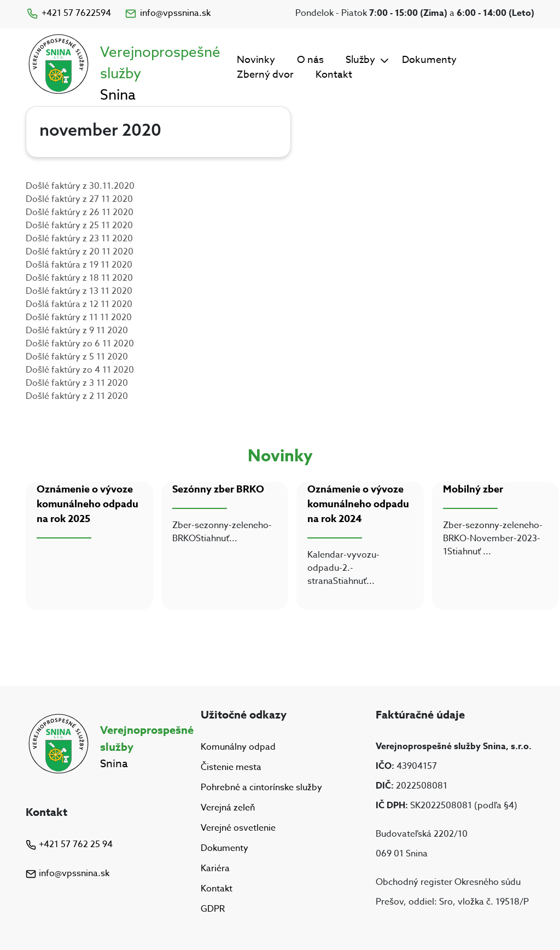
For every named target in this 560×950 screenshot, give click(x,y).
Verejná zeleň (228, 808)
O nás (310, 60)
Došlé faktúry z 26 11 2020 (80, 212)
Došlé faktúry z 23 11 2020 (79, 239)
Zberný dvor (265, 75)
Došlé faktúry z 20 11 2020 (80, 252)
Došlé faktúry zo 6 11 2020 (80, 344)
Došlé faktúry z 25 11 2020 (79, 225)
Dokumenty (429, 60)
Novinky (256, 60)
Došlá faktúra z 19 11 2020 (79, 265)
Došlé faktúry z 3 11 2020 (77, 383)
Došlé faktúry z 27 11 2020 (79, 199)
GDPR (213, 910)
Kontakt (334, 75)
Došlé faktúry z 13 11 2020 (79, 291)
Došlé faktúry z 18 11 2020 (79, 278)
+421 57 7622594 (68, 13)
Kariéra (215, 868)
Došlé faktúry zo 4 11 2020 (80, 370)
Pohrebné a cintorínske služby (261, 787)
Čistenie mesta (231, 767)
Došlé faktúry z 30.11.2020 (80, 186)
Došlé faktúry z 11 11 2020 (79, 317)
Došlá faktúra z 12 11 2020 (79, 304)
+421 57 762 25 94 (69, 844)
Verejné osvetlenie (238, 828)
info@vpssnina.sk (167, 13)
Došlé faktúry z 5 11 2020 (77, 357)
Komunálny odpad (238, 747)
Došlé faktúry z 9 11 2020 (77, 331)
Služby (360, 60)
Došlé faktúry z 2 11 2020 (77, 396)
